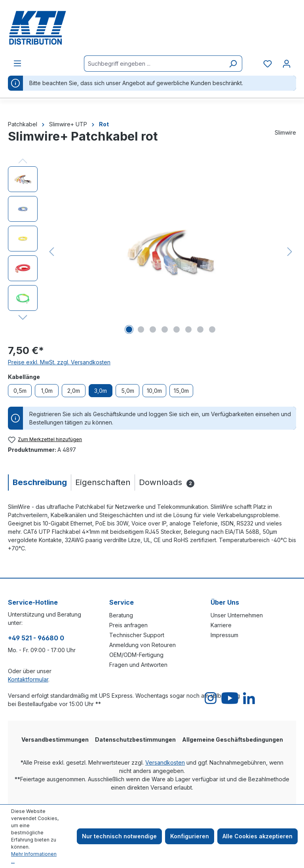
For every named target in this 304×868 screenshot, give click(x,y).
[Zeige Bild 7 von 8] (200, 329)
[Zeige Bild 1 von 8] (129, 329)
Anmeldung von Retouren (142, 645)
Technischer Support (137, 635)
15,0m (181, 391)
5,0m (128, 391)
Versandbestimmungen (55, 740)
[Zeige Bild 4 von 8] (165, 329)
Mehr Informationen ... (34, 858)
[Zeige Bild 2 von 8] (141, 329)
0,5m (20, 391)
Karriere (221, 625)
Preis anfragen (128, 625)
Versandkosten (165, 762)
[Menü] (17, 63)
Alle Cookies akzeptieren (257, 836)
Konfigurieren (190, 836)
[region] (152, 251)
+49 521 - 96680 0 (36, 638)
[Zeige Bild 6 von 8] (188, 329)
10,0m (154, 391)
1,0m (47, 391)
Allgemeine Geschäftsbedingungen (233, 740)
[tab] (39, 483)
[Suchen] (233, 64)
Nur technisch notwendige (119, 836)
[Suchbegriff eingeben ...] (154, 64)
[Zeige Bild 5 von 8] (177, 329)
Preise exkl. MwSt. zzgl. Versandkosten (59, 362)
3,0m (101, 391)
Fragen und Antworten (138, 665)
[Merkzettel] (268, 64)
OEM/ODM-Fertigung (136, 655)
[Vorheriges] (51, 252)
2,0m (74, 391)
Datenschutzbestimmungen (135, 740)
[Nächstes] (290, 252)
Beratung (121, 615)
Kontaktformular (28, 679)
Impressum (224, 635)
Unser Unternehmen (237, 615)
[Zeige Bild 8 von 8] (212, 329)
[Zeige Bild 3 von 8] (153, 329)
